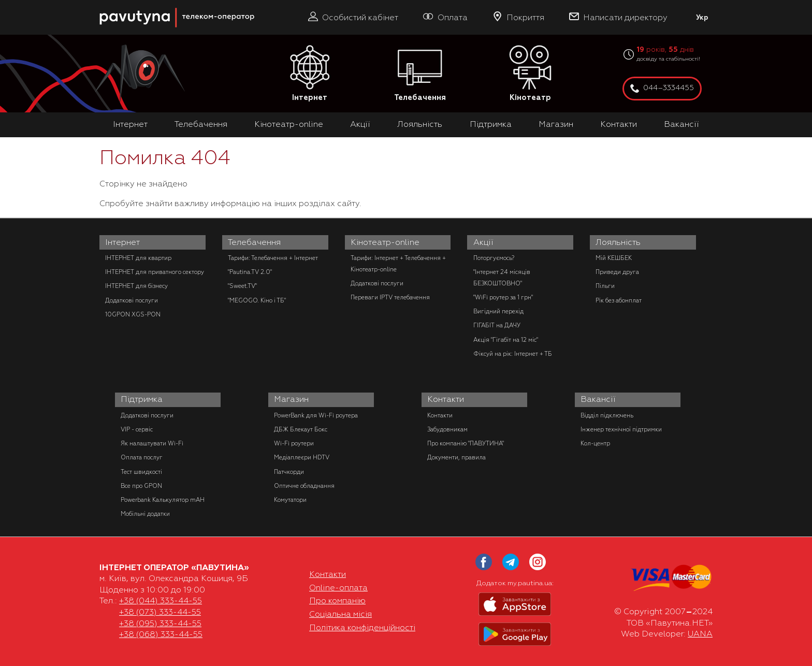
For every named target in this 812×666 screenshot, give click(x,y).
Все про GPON (141, 486)
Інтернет (310, 74)
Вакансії (682, 124)
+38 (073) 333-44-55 (160, 612)
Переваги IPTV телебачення (390, 297)
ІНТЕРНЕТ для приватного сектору (155, 272)
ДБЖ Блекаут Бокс (301, 429)
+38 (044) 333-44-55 (161, 601)
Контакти (619, 124)
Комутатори (290, 500)
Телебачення (420, 74)
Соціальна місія (340, 614)
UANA (700, 634)
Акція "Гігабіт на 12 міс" (506, 340)
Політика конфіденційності (362, 628)
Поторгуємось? (494, 258)
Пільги (605, 286)
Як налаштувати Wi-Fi (152, 443)
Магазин (556, 124)
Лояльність (420, 124)
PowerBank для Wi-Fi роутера (316, 415)
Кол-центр (595, 443)
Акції (360, 124)
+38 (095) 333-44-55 (160, 624)
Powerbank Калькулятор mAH (163, 500)
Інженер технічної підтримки (621, 429)
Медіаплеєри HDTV (302, 457)
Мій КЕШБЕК (614, 258)
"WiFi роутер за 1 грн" (503, 297)
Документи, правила (456, 457)
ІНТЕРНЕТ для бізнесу (136, 286)
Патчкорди (289, 472)
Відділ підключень (607, 415)
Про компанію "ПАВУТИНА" (466, 443)
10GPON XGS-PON (133, 314)
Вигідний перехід (498, 311)
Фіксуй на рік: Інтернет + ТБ (513, 354)
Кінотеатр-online (289, 124)
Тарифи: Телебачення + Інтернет (273, 258)
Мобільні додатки (145, 514)
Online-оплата (338, 588)
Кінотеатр (530, 74)
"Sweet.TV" (242, 286)
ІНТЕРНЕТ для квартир (138, 258)
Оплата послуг (142, 457)
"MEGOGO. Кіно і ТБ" (257, 300)
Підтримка (491, 124)
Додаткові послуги (132, 300)
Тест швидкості (141, 472)
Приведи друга (617, 272)
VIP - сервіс (137, 429)
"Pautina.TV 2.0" (250, 272)
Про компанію (337, 601)
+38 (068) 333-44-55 (161, 634)
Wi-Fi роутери (294, 443)
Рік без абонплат (619, 300)
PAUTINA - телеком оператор (105, 5)
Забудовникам (447, 429)
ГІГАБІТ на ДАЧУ (497, 325)
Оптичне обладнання (304, 486)
